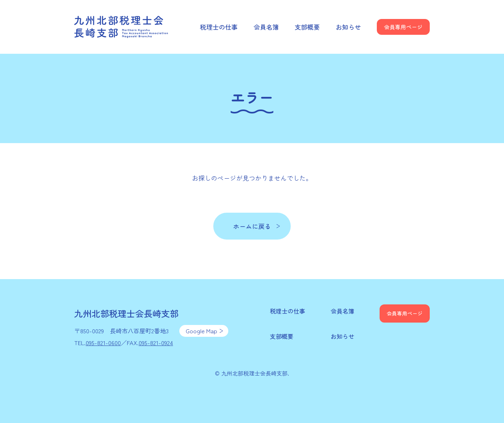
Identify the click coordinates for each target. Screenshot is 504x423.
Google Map (201, 331)
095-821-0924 (156, 343)
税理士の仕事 (219, 27)
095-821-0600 (103, 343)
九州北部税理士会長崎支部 (122, 27)
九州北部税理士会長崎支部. (255, 373)
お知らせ (348, 27)
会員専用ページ (403, 27)
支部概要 (307, 27)
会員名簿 (266, 27)
